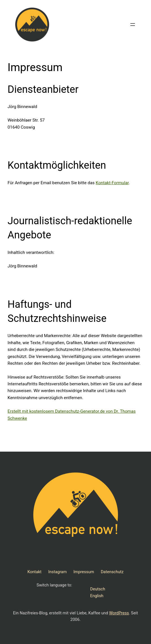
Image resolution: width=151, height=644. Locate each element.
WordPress (119, 613)
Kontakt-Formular (112, 183)
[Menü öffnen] (133, 25)
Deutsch (98, 589)
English (97, 596)
